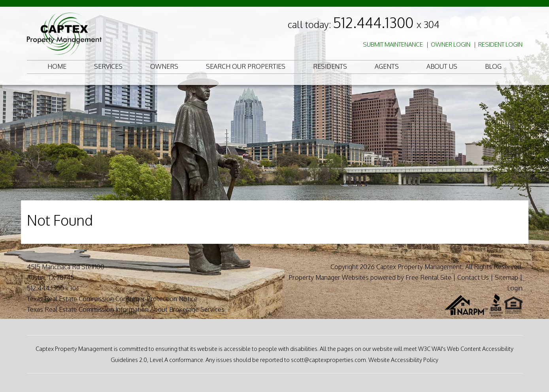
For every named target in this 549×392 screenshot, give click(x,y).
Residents (330, 66)
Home (57, 66)
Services (108, 66)
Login (515, 288)
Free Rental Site (428, 277)
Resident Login (500, 44)
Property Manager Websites (329, 277)
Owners (164, 66)
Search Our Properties (246, 66)
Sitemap (507, 277)
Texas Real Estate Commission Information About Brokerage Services (126, 309)
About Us (442, 66)
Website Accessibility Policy (403, 360)
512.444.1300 (386, 22)
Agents (387, 66)
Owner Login (451, 44)
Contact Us (473, 277)
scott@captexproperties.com (328, 360)
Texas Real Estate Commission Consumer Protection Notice (112, 299)
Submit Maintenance (393, 44)
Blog (493, 66)
